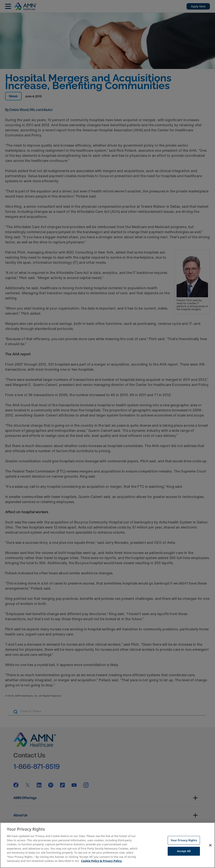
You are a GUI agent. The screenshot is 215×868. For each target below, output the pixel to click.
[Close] (210, 845)
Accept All (184, 851)
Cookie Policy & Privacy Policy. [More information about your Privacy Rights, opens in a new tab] (102, 861)
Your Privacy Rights (184, 840)
